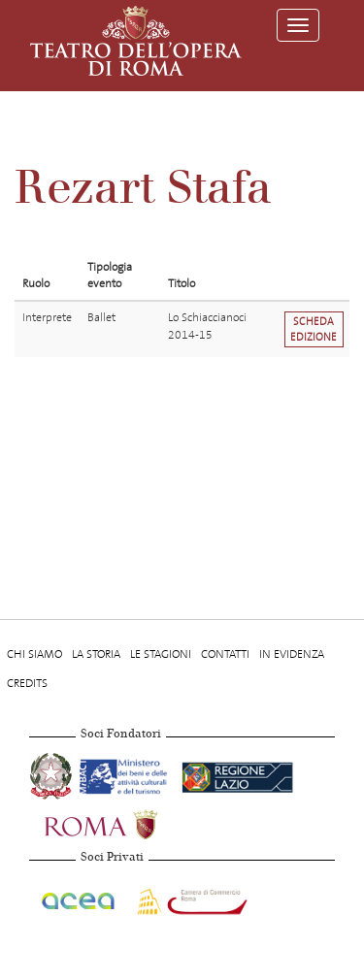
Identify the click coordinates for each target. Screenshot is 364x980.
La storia (96, 654)
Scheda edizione (314, 329)
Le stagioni (161, 654)
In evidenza (292, 654)
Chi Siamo (34, 654)
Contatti (225, 654)
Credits (27, 683)
